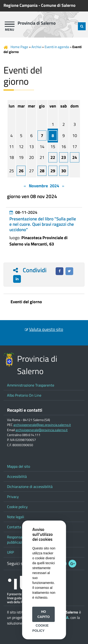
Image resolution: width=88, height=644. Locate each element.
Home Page (19, 47)
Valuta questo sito (46, 329)
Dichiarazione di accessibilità (30, 487)
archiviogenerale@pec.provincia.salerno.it (42, 425)
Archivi (36, 47)
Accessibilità (17, 476)
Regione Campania (21, 5)
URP (10, 552)
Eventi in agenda (57, 47)
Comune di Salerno (58, 5)
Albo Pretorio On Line (24, 395)
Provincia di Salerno (37, 23)
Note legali (16, 517)
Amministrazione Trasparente (31, 385)
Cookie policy (17, 507)
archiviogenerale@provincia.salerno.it (42, 430)
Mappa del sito (19, 466)
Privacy (13, 497)
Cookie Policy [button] (40, 628)
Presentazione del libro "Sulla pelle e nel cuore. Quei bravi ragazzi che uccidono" (43, 224)
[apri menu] (10, 24)
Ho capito (44, 614)
